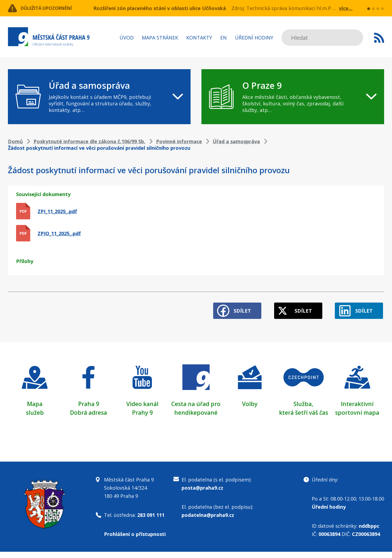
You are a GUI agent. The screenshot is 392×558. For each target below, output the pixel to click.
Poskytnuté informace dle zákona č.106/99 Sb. (89, 141)
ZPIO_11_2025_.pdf (59, 233)
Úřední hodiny (254, 38)
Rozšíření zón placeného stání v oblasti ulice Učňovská (160, 8)
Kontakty (199, 38)
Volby (250, 401)
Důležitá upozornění (52, 8)
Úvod (127, 38)
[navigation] (99, 97)
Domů (15, 141)
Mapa (35, 401)
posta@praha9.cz (202, 494)
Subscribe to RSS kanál (379, 38)
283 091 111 (151, 521)
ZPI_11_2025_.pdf (57, 211)
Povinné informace (179, 141)
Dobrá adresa (88, 410)
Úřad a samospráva (236, 141)
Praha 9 (89, 401)
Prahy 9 (142, 410)
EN (223, 38)
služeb (35, 410)
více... (346, 8)
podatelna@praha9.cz (208, 521)
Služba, (304, 401)
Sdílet (234, 308)
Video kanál (142, 401)
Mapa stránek (160, 38)
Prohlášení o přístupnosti (135, 540)
